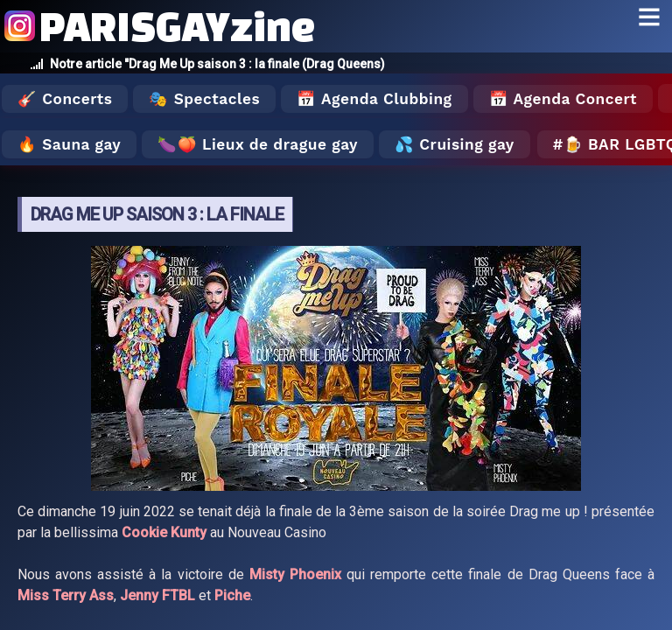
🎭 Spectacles (204, 99)
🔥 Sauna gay (69, 144)
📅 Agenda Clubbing (374, 99)
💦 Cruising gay (455, 144)
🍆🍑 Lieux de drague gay (258, 144)
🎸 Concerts (65, 99)
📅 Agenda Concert (563, 99)
